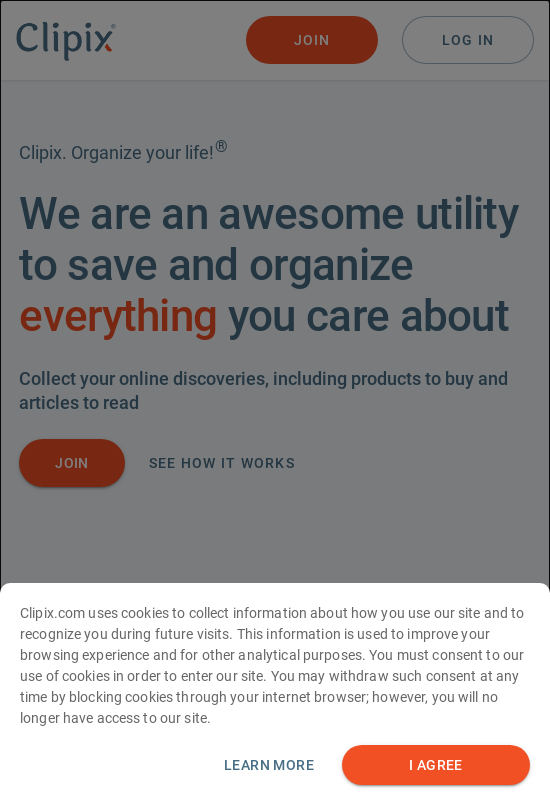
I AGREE (436, 782)
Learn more (269, 782)
